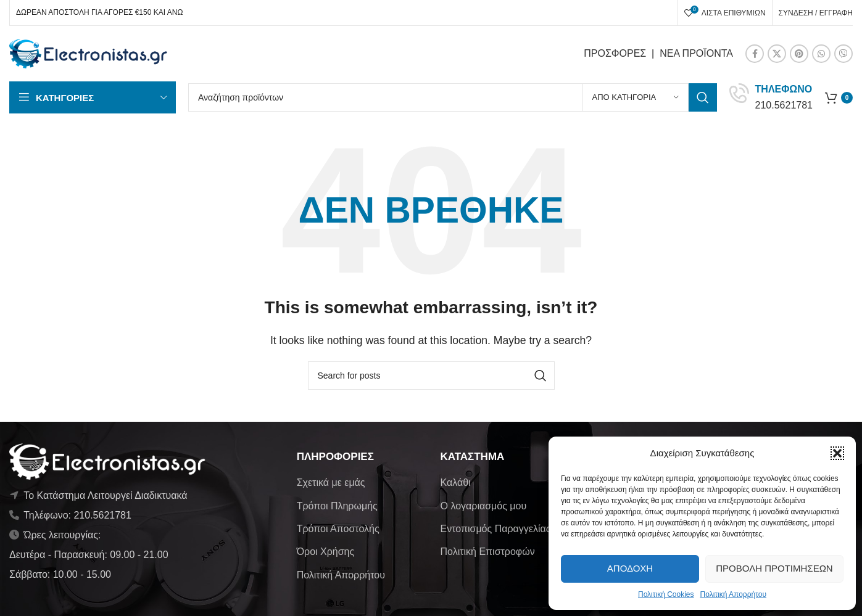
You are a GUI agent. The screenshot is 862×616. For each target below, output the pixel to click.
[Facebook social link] (755, 54)
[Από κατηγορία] (636, 97)
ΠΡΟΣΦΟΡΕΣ (615, 53)
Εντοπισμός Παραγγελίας (495, 529)
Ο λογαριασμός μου (483, 506)
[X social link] (777, 54)
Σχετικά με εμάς (331, 483)
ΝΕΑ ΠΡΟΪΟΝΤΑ (696, 53)
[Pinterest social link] (799, 54)
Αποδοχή (630, 568)
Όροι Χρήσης (326, 552)
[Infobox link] (771, 97)
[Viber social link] (843, 54)
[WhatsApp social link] (821, 54)
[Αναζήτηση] (453, 97)
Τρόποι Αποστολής (338, 529)
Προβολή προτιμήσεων (774, 568)
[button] (837, 453)
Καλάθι (455, 483)
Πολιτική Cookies (666, 594)
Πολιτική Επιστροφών (487, 552)
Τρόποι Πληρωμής (337, 506)
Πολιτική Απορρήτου (733, 594)
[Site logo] (89, 53)
